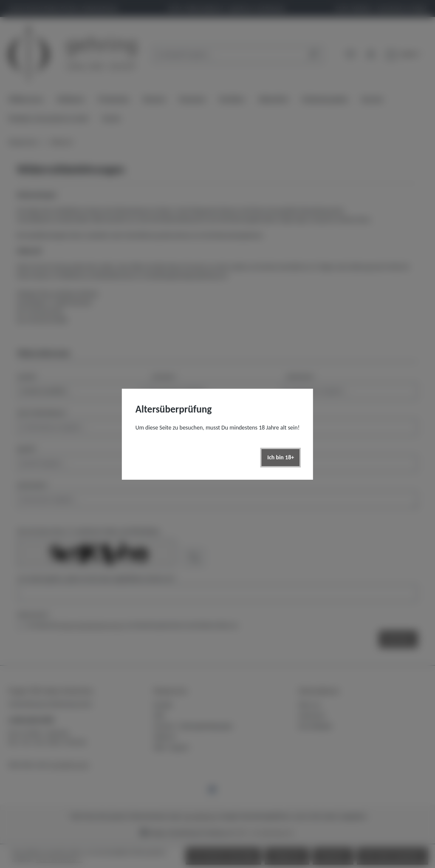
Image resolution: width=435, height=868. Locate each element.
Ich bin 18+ (281, 457)
